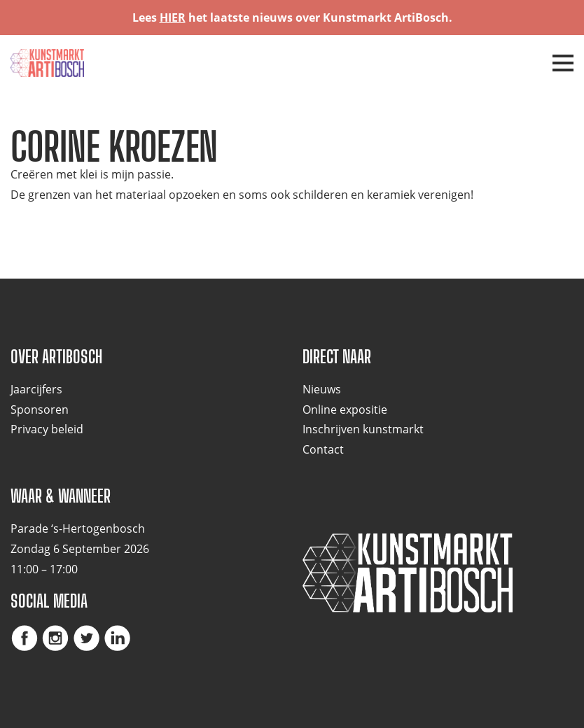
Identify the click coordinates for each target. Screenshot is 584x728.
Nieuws (322, 389)
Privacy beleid (47, 429)
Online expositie (345, 409)
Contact (323, 449)
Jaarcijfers (36, 389)
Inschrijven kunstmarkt (363, 429)
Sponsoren (40, 409)
